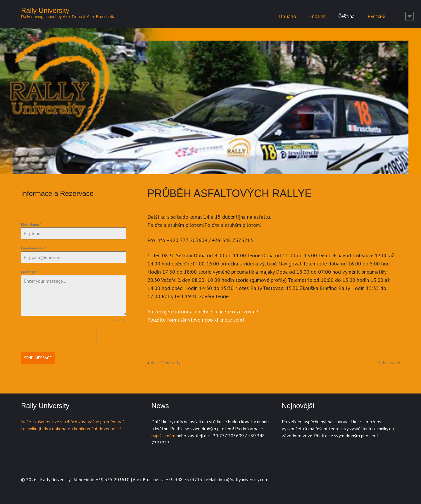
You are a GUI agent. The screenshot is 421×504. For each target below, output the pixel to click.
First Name (31, 224)
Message (30, 272)
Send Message (38, 358)
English (317, 16)
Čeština (346, 16)
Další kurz (387, 363)
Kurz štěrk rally (165, 363)
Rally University (45, 10)
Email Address (34, 248)
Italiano (288, 16)
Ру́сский (376, 16)
